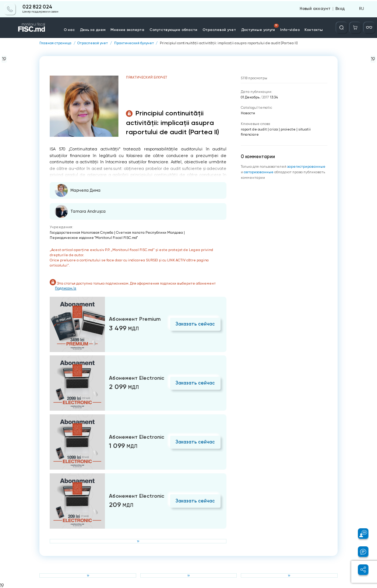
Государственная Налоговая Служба (82, 232)
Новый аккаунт (316, 8)
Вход (340, 8)
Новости (248, 113)
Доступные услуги (259, 27)
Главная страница (55, 43)
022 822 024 (37, 6)
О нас (72, 29)
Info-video (288, 29)
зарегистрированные (306, 166)
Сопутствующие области (174, 29)
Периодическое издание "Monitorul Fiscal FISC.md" (94, 238)
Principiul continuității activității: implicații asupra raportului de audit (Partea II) (229, 43)
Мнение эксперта (128, 29)
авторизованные (259, 172)
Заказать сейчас (196, 323)
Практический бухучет (134, 43)
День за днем (94, 29)
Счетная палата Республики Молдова (149, 232)
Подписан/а (66, 288)
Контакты (312, 29)
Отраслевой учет (219, 29)
